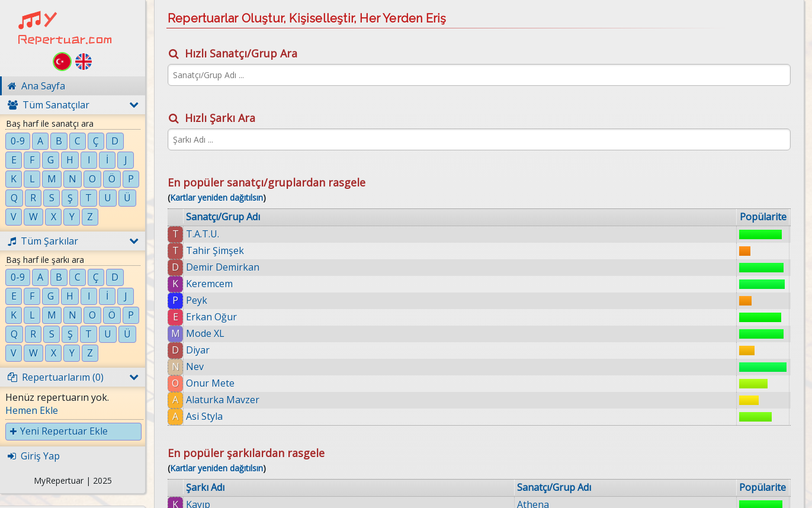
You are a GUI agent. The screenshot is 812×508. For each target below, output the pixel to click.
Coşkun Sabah (654, 186)
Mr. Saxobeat (479, 219)
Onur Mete (210, 319)
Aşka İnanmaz (480, 236)
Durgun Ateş (478, 302)
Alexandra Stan (656, 219)
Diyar (198, 285)
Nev (195, 302)
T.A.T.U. (203, 169)
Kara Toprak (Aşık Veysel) (506, 252)
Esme (461, 352)
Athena (638, 169)
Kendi (635, 236)
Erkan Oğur (211, 252)
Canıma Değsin (483, 269)
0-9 (18, 141)
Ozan (634, 202)
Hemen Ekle (32, 410)
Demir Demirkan (223, 202)
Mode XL (205, 269)
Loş (458, 319)
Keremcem (209, 219)
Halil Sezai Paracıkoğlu (672, 352)
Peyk (197, 236)
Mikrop (466, 335)
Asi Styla (204, 352)
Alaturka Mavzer (223, 335)
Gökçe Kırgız (650, 285)
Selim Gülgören (657, 302)
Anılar (463, 186)
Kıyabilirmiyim (480, 285)
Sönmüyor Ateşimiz (492, 202)
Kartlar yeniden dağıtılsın (216, 133)
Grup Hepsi (648, 269)
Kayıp (462, 169)
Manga (638, 252)
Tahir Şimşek (215, 186)
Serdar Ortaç (651, 319)
